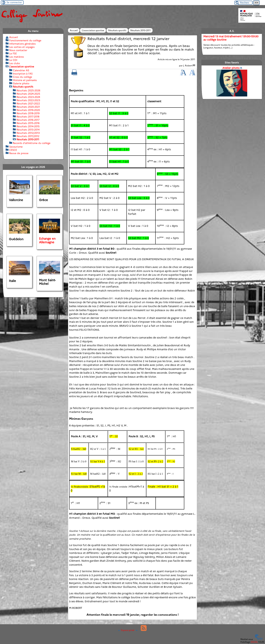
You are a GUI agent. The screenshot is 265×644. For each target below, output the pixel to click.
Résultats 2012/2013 (28, 133)
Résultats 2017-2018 (28, 117)
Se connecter (14, 2)
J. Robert (188, 66)
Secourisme (16, 147)
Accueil (74, 30)
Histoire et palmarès (25, 80)
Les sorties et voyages (22, 47)
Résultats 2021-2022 (28, 104)
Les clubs (15, 63)
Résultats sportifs (117, 30)
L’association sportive (93, 30)
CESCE (13, 150)
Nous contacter (18, 50)
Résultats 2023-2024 (28, 97)
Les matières (17, 57)
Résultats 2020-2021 (28, 107)
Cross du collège (22, 77)
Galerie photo (21, 83)
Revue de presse (19, 153)
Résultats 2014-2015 (28, 126)
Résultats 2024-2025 (28, 94)
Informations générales (22, 44)
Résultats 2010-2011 (141, 30)
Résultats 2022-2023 (28, 100)
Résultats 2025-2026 (28, 90)
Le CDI (13, 60)
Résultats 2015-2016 (28, 123)
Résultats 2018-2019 (28, 113)
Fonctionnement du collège (25, 40)
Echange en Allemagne (47, 240)
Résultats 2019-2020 (28, 110)
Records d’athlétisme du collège (32, 143)
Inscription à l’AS (23, 74)
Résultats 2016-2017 (28, 120)
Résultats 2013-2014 (28, 130)
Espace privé (127, 630)
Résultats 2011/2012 (28, 136)
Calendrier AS (21, 70)
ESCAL (254, 642)
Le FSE (13, 53)
